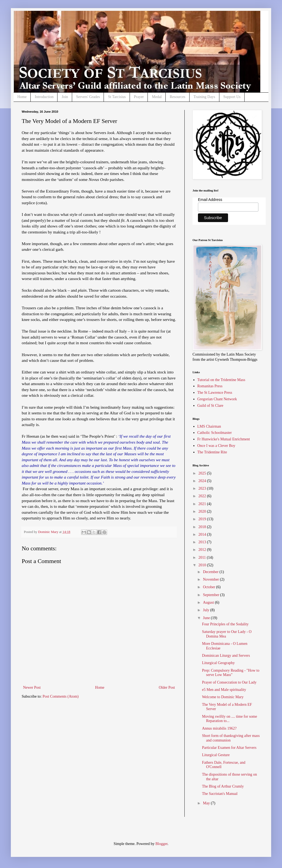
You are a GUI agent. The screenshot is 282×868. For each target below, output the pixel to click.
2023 (203, 488)
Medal (157, 97)
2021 (203, 504)
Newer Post (32, 687)
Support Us (232, 97)
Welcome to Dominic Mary (223, 697)
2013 (203, 542)
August (209, 602)
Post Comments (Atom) (61, 696)
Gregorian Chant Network (217, 399)
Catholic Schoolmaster (215, 433)
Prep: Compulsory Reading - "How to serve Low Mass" (231, 673)
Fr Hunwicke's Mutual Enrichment (224, 439)
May (207, 803)
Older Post (167, 687)
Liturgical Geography (218, 663)
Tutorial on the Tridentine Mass (221, 380)
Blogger (161, 844)
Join (65, 97)
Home (22, 97)
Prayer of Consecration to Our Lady (229, 682)
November (211, 579)
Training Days (204, 97)
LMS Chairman (209, 426)
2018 (203, 527)
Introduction (44, 97)
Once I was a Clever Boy (216, 446)
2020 (203, 511)
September (211, 595)
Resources (178, 97)
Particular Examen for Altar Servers (229, 748)
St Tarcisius (117, 97)
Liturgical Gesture (216, 755)
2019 (203, 519)
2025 (203, 473)
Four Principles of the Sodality (225, 624)
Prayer (139, 97)
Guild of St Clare (210, 406)
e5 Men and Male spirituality (224, 690)
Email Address (210, 200)
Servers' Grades (88, 97)
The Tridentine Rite (212, 452)
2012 (203, 550)
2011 (203, 557)
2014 (203, 534)
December (211, 572)
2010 (203, 565)
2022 (203, 496)
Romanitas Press (210, 386)
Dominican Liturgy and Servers (226, 656)
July (206, 610)
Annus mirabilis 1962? (219, 728)
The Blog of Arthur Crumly (223, 786)
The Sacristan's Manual (220, 794)
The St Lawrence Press (215, 393)
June (207, 618)
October (209, 587)
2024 (203, 481)
